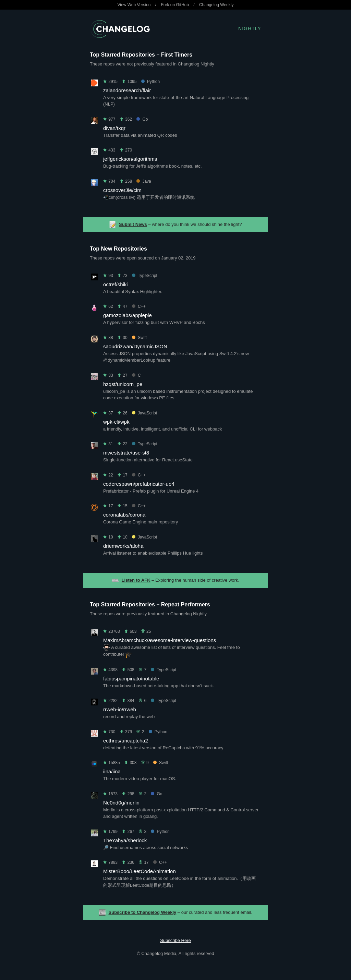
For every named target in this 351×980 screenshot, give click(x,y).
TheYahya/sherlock (125, 840)
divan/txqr (114, 128)
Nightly (250, 28)
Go (142, 119)
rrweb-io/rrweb (120, 709)
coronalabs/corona (124, 515)
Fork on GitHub (175, 5)
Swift (139, 338)
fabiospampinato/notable (131, 679)
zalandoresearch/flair (127, 90)
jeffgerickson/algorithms (130, 159)
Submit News (133, 224)
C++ (139, 306)
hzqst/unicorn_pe (123, 384)
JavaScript (144, 413)
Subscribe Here (175, 940)
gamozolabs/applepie (128, 315)
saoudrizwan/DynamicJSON (135, 346)
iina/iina (112, 771)
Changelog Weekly (216, 5)
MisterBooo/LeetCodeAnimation (140, 871)
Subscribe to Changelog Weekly (143, 912)
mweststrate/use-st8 (126, 453)
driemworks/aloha (123, 546)
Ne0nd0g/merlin (121, 803)
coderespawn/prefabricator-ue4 (139, 484)
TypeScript (145, 276)
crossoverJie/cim (122, 190)
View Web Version (134, 5)
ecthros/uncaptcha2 (126, 741)
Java (144, 181)
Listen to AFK (136, 580)
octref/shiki (116, 284)
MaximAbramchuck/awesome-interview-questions (160, 640)
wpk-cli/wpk (116, 422)
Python (150, 82)
